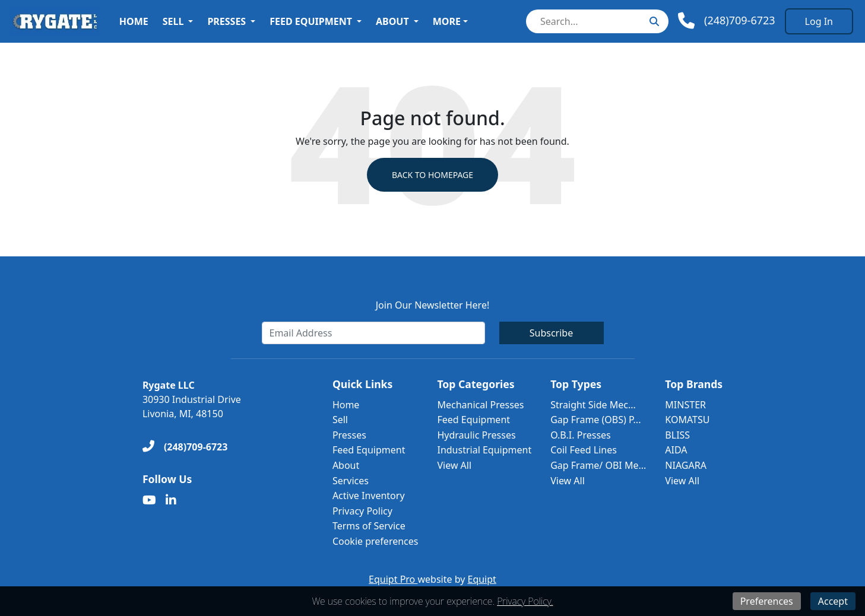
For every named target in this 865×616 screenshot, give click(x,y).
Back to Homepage (432, 175)
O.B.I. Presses (581, 435)
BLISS (677, 435)
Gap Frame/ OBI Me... (598, 465)
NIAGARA (686, 465)
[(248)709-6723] (185, 447)
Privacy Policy (362, 511)
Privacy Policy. (525, 601)
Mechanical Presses (480, 405)
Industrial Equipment (484, 450)
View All (454, 465)
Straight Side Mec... (593, 405)
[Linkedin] (171, 500)
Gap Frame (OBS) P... (595, 420)
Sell (173, 21)
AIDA (676, 450)
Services (351, 481)
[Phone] (727, 21)
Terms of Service (369, 526)
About (392, 21)
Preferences (767, 601)
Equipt (482, 579)
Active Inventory (369, 496)
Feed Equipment (311, 21)
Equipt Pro (393, 579)
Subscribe (551, 333)
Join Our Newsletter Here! (432, 305)
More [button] (447, 21)
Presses (226, 21)
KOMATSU (687, 420)
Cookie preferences (376, 541)
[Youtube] (149, 500)
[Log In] (819, 21)
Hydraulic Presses (476, 435)
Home (134, 21)
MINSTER (685, 405)
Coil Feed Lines (584, 450)
